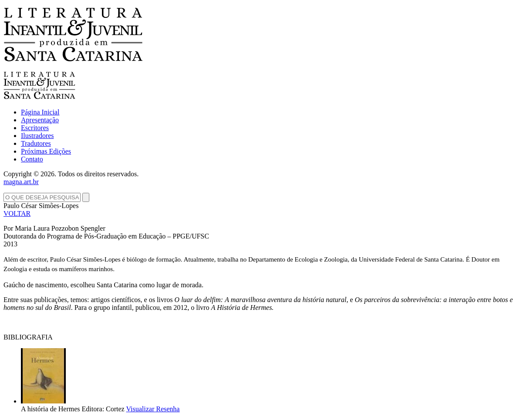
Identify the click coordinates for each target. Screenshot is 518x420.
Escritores (35, 128)
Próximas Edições (46, 151)
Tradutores (36, 143)
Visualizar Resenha (153, 409)
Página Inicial (40, 112)
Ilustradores (37, 136)
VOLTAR (17, 213)
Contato (32, 159)
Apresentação (40, 120)
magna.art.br (21, 182)
